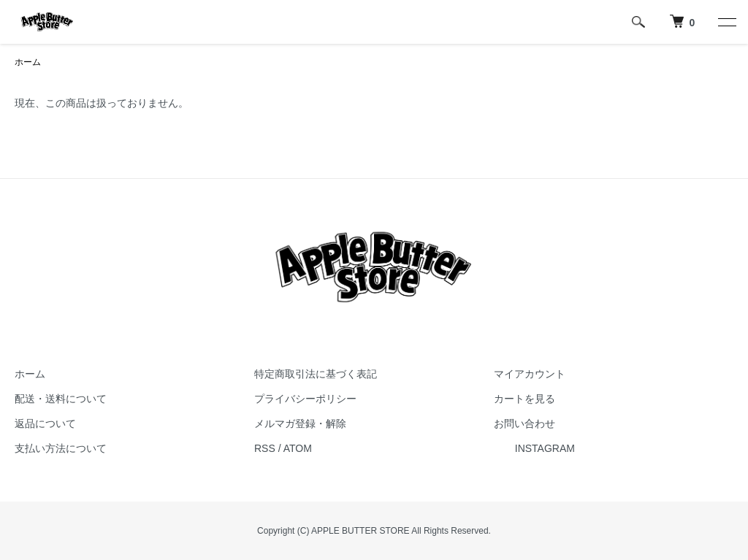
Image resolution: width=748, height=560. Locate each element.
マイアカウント (530, 374)
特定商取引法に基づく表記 (316, 374)
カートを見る (524, 399)
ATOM (298, 448)
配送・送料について (61, 399)
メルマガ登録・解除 (300, 423)
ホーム (28, 62)
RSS (265, 448)
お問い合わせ (524, 423)
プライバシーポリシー (305, 399)
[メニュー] (726, 22)
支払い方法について (61, 448)
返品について (45, 423)
